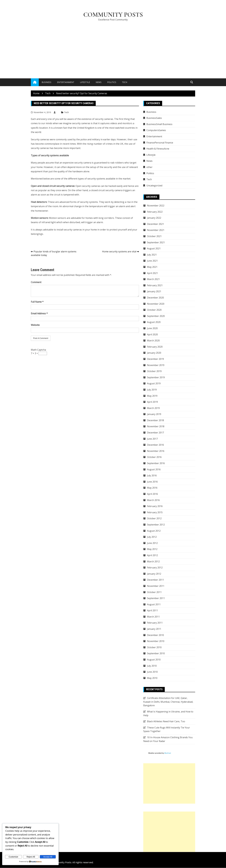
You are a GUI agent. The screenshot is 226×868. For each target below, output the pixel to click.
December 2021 (155, 224)
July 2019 (152, 390)
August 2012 (154, 531)
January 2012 (154, 574)
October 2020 (154, 310)
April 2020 (152, 334)
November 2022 (156, 206)
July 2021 (152, 255)
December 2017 (155, 433)
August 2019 (154, 384)
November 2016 (156, 451)
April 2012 (152, 555)
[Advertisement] (113, 45)
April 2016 (152, 494)
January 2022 (154, 218)
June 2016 (152, 482)
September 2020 (156, 316)
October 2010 (154, 647)
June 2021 (152, 261)
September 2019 (156, 378)
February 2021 (155, 285)
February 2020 (155, 347)
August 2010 (154, 660)
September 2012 (156, 525)
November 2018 (156, 427)
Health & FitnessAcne (158, 149)
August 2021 (154, 249)
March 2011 (153, 617)
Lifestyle (85, 82)
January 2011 (154, 629)
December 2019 (155, 359)
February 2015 (155, 513)
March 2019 (153, 408)
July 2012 (152, 537)
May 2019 (152, 396)
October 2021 (154, 236)
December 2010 (155, 635)
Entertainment (66, 82)
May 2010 (152, 678)
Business (46, 82)
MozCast (168, 753)
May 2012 (152, 549)
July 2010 (152, 666)
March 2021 (153, 279)
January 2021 (154, 292)
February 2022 (155, 212)
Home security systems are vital (119, 251)
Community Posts (113, 15)
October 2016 (154, 457)
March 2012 (153, 561)
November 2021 (156, 230)
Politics (112, 82)
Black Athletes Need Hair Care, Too (166, 722)
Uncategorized (154, 186)
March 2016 (153, 500)
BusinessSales (154, 118)
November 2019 (156, 365)
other (149, 167)
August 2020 (154, 322)
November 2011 (156, 586)
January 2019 (154, 414)
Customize (13, 857)
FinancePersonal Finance (160, 143)
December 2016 (155, 445)
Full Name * (37, 302)
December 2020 (155, 298)
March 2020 (153, 341)
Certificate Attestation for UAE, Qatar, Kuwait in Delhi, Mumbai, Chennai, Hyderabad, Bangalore (168, 702)
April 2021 (152, 273)
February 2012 (155, 568)
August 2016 (154, 469)
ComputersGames (156, 130)
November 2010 (156, 641)
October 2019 (154, 371)
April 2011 (152, 611)
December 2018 (155, 420)
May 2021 (152, 267)
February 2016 (155, 506)
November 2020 (156, 304)
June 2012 (152, 543)
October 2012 (154, 519)
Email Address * (39, 314)
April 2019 (152, 402)
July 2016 (152, 476)
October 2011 (154, 592)
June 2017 (152, 439)
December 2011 (155, 580)
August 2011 (154, 604)
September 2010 (156, 654)
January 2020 (154, 353)
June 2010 (152, 672)
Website (35, 325)
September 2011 (156, 598)
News (99, 82)
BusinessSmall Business (159, 124)
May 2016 (152, 488)
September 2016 (156, 463)
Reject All (31, 857)
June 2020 (152, 328)
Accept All (48, 857)
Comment (36, 282)
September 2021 (156, 242)
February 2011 (155, 623)
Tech (125, 82)
